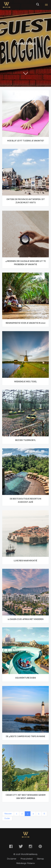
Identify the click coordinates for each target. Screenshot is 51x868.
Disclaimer (12, 859)
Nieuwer (8, 814)
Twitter (21, 846)
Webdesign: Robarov (26, 863)
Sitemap (40, 859)
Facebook (11, 846)
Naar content (26, 73)
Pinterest (40, 846)
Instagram (30, 846)
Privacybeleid (27, 859)
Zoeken (38, 5)
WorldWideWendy (7, 3)
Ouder (7, 818)
